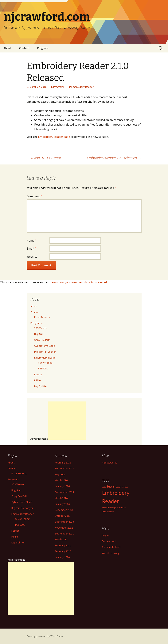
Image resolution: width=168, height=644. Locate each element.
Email (31, 248)
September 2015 (64, 492)
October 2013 (63, 516)
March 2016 (61, 480)
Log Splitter (41, 386)
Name (31, 240)
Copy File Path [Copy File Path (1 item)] (122, 487)
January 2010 (62, 557)
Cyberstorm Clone (45, 346)
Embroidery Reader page (54, 137)
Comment (34, 196)
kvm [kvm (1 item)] (119, 508)
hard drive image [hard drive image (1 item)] (109, 508)
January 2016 (62, 486)
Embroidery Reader (82, 87)
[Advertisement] (67, 421)
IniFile (37, 380)
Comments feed (111, 547)
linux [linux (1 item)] (123, 508)
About (7, 48)
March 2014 (61, 498)
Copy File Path (42, 340)
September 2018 (64, 468)
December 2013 (64, 510)
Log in (105, 535)
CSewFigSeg (45, 363)
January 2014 (62, 504)
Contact (24, 48)
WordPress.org (111, 553)
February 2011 (63, 545)
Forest (38, 374)
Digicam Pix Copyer (45, 352)
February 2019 (63, 463)
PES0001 (43, 368)
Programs (43, 48)
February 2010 (63, 551)
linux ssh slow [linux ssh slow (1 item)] (108, 512)
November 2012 (64, 528)
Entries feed (109, 541)
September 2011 (64, 534)
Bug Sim (39, 334)
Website (32, 256)
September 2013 (64, 522)
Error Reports (42, 317)
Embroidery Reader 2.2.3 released (114, 158)
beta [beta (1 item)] (104, 487)
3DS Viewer (41, 328)
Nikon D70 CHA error (44, 158)
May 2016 (60, 474)
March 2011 (61, 539)
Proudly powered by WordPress (45, 636)
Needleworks (110, 463)
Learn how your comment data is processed (79, 282)
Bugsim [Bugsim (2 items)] (111, 486)
